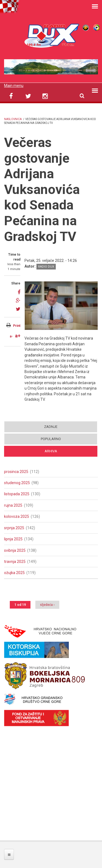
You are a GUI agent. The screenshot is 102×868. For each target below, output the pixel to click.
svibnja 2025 (15, 550)
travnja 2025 (15, 562)
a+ (18, 336)
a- (11, 336)
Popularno (51, 439)
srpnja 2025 (14, 528)
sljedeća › (47, 605)
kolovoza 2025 (17, 516)
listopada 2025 (17, 494)
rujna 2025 (13, 505)
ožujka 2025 (14, 573)
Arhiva (51, 451)
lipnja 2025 (13, 539)
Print (17, 326)
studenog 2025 (17, 483)
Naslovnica (13, 119)
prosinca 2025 (16, 472)
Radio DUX (46, 267)
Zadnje (51, 427)
